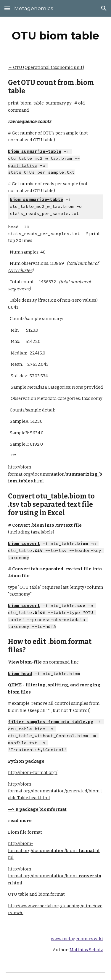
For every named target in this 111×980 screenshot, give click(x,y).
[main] (56, 36)
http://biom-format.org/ (33, 772)
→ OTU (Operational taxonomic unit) (46, 67)
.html (38, 481)
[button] (7, 8)
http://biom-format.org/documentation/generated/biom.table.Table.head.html (55, 791)
